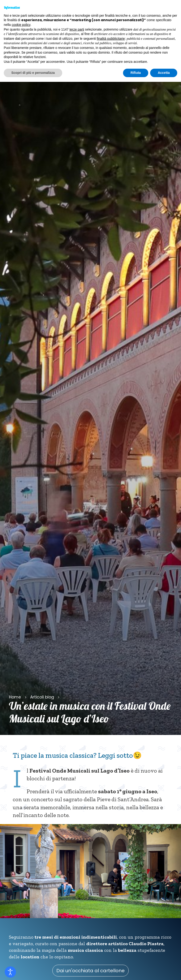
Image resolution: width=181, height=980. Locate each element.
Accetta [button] (164, 73)
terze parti (77, 29)
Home (15, 697)
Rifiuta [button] (136, 73)
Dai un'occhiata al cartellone (90, 971)
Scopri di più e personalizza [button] (33, 73)
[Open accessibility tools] (10, 972)
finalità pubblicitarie (111, 39)
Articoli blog (42, 697)
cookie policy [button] (21, 25)
